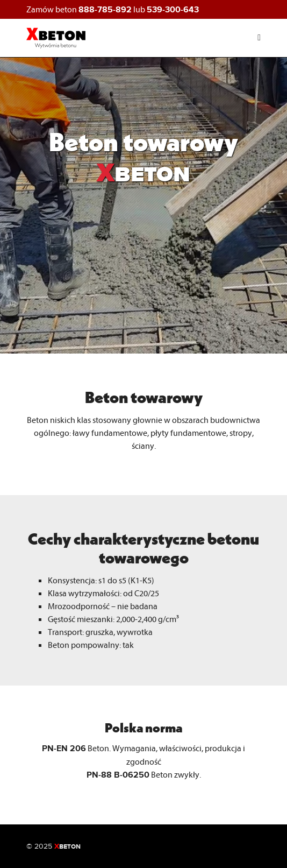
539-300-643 (173, 10)
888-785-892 (105, 10)
